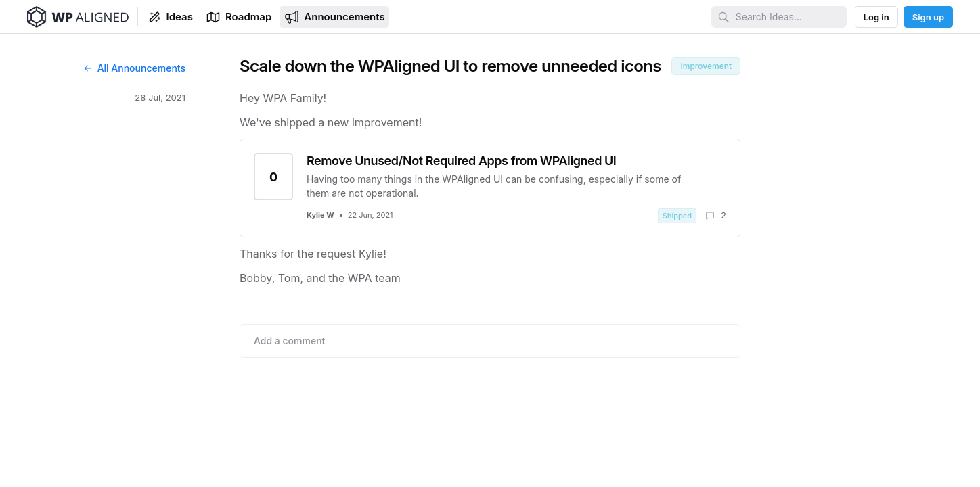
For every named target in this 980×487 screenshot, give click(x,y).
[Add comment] (490, 341)
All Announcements (134, 68)
